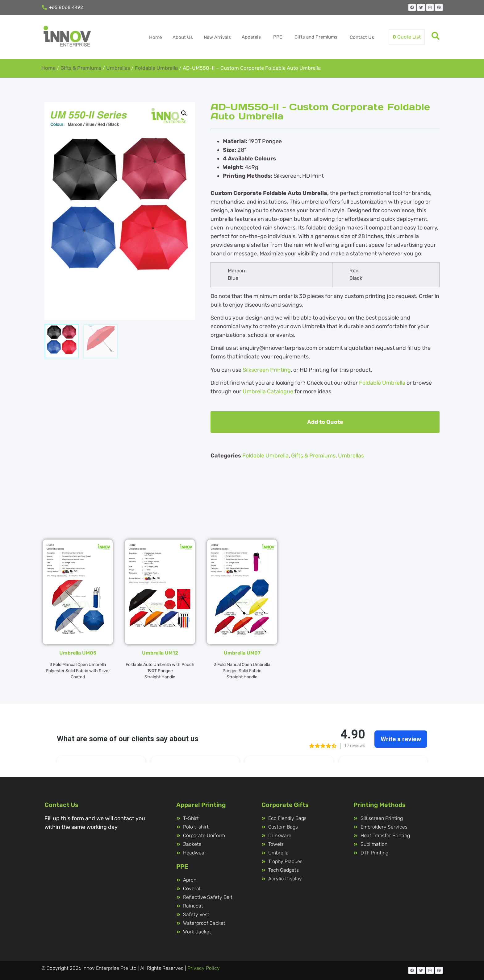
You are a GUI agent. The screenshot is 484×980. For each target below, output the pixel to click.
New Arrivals (217, 37)
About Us (183, 37)
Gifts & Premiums (81, 68)
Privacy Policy (204, 968)
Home (155, 37)
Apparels (251, 37)
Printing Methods (380, 805)
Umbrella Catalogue (268, 391)
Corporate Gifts (285, 805)
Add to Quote (325, 422)
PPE (278, 37)
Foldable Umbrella (156, 68)
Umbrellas (118, 68)
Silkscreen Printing (267, 370)
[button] (184, 113)
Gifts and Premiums (316, 37)
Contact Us (362, 37)
